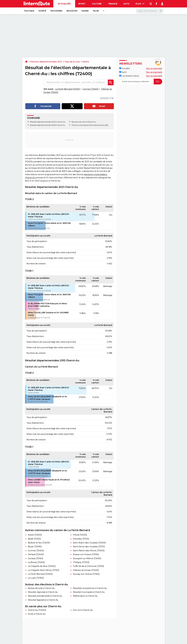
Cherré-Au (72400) (37, 610)
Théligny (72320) (81, 562)
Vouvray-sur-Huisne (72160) (86, 574)
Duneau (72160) (35, 558)
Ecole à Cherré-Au (37, 614)
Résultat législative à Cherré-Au (43, 600)
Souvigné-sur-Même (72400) (87, 558)
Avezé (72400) (35, 535)
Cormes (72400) (90, 89)
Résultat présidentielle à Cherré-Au (45, 596)
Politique (29, 11)
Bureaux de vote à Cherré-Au (84, 122)
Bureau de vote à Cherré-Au (41, 588)
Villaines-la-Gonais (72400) (86, 570)
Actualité (125, 68)
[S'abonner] (141, 82)
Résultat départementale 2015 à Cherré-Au (48, 125)
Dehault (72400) (36, 554)
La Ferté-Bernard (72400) (67, 89)
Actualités (64, 4)
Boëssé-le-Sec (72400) (39, 543)
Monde (85, 11)
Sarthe (86, 62)
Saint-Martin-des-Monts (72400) (89, 551)
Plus (140, 4)
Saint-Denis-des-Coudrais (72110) (89, 547)
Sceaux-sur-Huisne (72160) (86, 554)
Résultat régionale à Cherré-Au (43, 592)
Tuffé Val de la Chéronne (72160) (88, 566)
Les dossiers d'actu (129, 76)
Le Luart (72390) (36, 578)
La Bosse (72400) (36, 562)
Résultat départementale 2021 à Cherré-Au (48, 122)
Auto (126, 4)
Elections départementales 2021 (46, 62)
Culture (97, 4)
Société (42, 11)
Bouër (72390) (35, 547)
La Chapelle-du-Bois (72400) (42, 566)
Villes (96, 11)
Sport (82, 4)
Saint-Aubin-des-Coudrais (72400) (89, 543)
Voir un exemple (154, 68)
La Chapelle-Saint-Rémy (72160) (43, 570)
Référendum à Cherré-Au (85, 596)
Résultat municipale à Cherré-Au (89, 592)
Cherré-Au (76, 125)
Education (72, 11)
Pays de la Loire (72, 62)
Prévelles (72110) (81, 539)
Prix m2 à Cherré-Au (83, 610)
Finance (113, 4)
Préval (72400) (80, 535)
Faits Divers (56, 11)
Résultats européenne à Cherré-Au (90, 588)
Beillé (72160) (34, 539)
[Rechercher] (150, 11)
